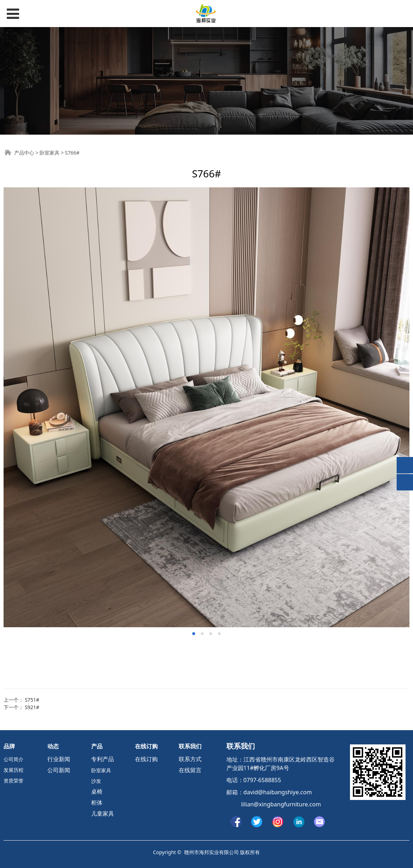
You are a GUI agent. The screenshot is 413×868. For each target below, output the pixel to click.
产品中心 (24, 153)
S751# (32, 700)
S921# (32, 707)
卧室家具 (49, 153)
